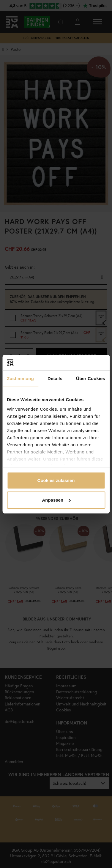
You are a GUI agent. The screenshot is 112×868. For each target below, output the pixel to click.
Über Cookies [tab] (91, 378)
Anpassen (56, 500)
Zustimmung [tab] (20, 378)
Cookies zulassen (56, 480)
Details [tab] (55, 378)
